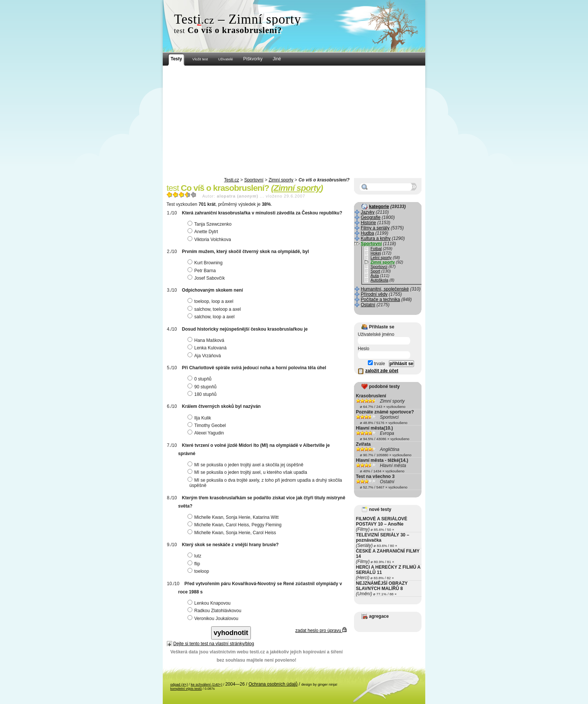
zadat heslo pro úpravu (321, 631)
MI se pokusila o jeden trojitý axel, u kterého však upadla (248, 472)
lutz (195, 556)
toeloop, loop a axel (211, 301)
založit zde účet (382, 371)
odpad (179, 684)
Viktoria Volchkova (210, 240)
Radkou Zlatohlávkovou (215, 611)
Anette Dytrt (204, 232)
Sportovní (254, 180)
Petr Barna (202, 271)
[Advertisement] (294, 122)
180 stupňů (203, 394)
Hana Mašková (207, 340)
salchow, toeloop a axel (215, 309)
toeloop (199, 571)
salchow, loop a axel (212, 317)
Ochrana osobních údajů (273, 684)
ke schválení (207, 684)
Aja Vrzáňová (205, 356)
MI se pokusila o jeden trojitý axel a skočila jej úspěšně (246, 465)
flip (195, 564)
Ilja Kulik (200, 418)
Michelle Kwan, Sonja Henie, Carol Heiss (233, 533)
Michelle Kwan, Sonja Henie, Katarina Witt (234, 517)
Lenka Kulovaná (208, 348)
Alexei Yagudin (207, 433)
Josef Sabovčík (207, 278)
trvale (376, 364)
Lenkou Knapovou (210, 603)
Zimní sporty (281, 180)
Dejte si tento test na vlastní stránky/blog (214, 644)
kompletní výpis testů (186, 689)
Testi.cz (231, 180)
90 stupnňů (203, 387)
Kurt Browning (206, 263)
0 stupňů (200, 379)
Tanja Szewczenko (210, 224)
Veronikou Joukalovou (214, 619)
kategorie (379, 207)
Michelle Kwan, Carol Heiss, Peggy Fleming (235, 525)
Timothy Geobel (208, 425)
